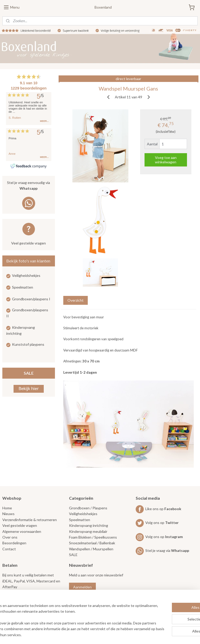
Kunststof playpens (28, 344)
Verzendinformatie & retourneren (30, 520)
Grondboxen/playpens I (31, 299)
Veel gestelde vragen (29, 243)
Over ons (10, 537)
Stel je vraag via (162, 550)
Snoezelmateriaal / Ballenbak (92, 543)
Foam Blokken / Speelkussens (93, 537)
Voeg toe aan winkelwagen (166, 160)
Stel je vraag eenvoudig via (29, 186)
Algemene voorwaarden (22, 531)
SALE (29, 373)
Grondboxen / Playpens (88, 508)
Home (7, 508)
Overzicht (76, 300)
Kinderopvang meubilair (88, 531)
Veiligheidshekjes (26, 275)
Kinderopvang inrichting (89, 525)
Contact (9, 549)
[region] (66, 618)
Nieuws (8, 514)
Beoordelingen (14, 543)
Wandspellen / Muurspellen (91, 549)
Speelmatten (23, 287)
